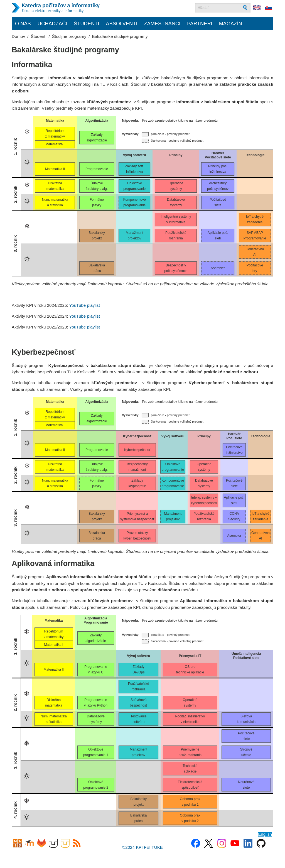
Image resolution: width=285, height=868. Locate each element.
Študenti (86, 24)
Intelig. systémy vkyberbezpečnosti (204, 500)
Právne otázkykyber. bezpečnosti (137, 536)
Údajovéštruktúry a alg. (97, 186)
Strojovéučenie (246, 752)
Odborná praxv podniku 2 (190, 818)
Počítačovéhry (255, 268)
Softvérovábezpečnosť (138, 703)
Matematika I (55, 144)
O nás (23, 24)
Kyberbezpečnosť (137, 450)
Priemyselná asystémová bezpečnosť (137, 516)
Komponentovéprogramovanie (135, 202)
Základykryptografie (137, 483)
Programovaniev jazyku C (96, 670)
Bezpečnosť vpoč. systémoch (176, 268)
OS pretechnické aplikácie (190, 670)
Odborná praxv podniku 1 (190, 802)
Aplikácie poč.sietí (218, 236)
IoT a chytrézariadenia (255, 219)
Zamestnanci (162, 24)
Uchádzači (52, 24)
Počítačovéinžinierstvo (234, 450)
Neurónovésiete (246, 785)
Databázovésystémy (176, 202)
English (265, 834)
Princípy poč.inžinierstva (218, 169)
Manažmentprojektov (135, 236)
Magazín (231, 24)
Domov (18, 36)
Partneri (200, 24)
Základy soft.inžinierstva (134, 169)
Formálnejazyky (97, 202)
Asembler (218, 268)
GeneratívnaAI (255, 252)
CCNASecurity (234, 516)
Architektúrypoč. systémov (218, 186)
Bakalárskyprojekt (97, 236)
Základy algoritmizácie (96, 638)
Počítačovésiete (218, 202)
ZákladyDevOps (138, 670)
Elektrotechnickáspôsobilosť (190, 785)
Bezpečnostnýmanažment (137, 467)
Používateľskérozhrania (176, 236)
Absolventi (121, 24)
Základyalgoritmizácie (97, 138)
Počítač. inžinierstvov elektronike (190, 719)
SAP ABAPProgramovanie (255, 236)
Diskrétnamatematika (55, 186)
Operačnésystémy (176, 186)
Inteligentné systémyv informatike (176, 219)
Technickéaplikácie (190, 769)
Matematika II (55, 169)
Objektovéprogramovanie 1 (96, 752)
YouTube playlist (85, 305)
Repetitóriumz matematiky (55, 134)
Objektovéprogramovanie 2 (96, 785)
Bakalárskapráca (97, 268)
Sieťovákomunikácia (246, 719)
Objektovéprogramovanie (134, 186)
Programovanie (97, 169)
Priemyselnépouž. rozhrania (190, 752)
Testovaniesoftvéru (138, 719)
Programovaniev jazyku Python (96, 703)
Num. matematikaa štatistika (55, 202)
